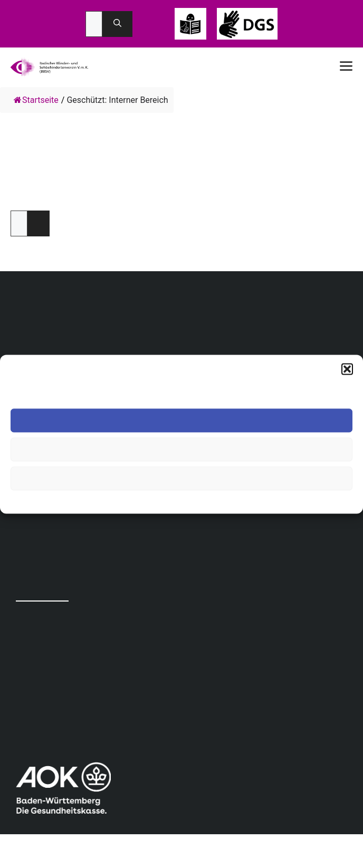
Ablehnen (182, 449)
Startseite (36, 100)
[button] (347, 369)
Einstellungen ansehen (182, 478)
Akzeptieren (182, 420)
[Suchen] (117, 24)
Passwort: (19, 223)
